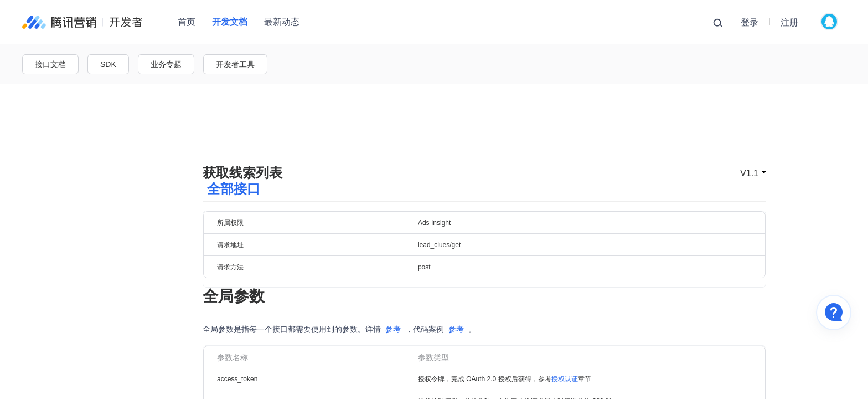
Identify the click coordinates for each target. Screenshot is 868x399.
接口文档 (50, 64)
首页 (187, 22)
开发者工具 (235, 64)
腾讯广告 (82, 22)
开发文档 (230, 22)
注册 (789, 22)
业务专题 (166, 64)
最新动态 (282, 22)
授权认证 (565, 348)
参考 (393, 298)
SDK (108, 64)
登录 (750, 22)
